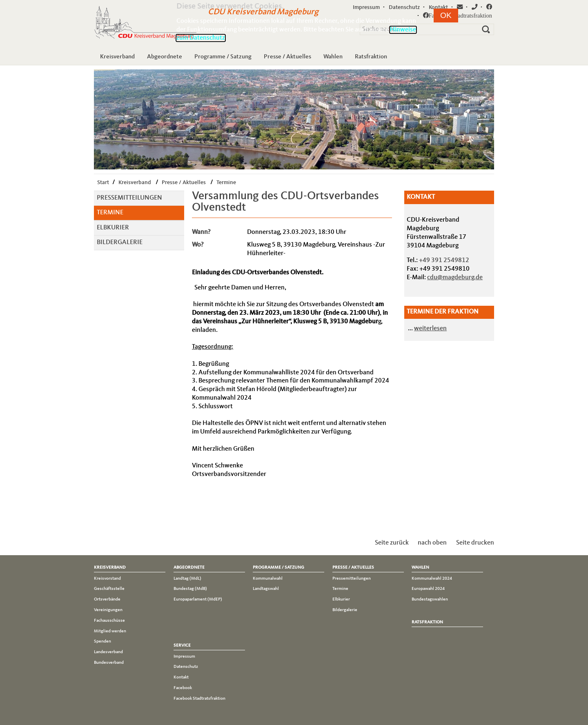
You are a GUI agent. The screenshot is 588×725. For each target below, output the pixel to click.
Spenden (102, 641)
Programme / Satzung (223, 57)
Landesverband (108, 652)
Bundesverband (109, 663)
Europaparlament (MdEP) (198, 599)
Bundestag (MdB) (190, 589)
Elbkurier (113, 228)
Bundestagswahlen (430, 599)
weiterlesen (430, 329)
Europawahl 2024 (428, 589)
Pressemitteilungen (129, 198)
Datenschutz (186, 667)
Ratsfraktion (371, 57)
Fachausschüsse (109, 620)
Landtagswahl (266, 589)
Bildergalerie (120, 242)
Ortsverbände (107, 599)
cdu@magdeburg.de (455, 278)
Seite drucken (475, 543)
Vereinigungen (108, 610)
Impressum (184, 656)
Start (103, 182)
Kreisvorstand (107, 578)
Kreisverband (117, 57)
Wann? (201, 232)
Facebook (183, 688)
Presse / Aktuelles (287, 57)
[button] (446, 16)
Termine (226, 182)
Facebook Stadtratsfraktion (199, 698)
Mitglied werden (110, 631)
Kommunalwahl (268, 578)
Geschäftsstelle (109, 589)
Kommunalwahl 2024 (432, 578)
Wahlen (333, 57)
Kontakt (181, 677)
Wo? (198, 245)
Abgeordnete (165, 57)
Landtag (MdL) (187, 578)
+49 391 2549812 (444, 260)
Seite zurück (392, 543)
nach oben (432, 543)
